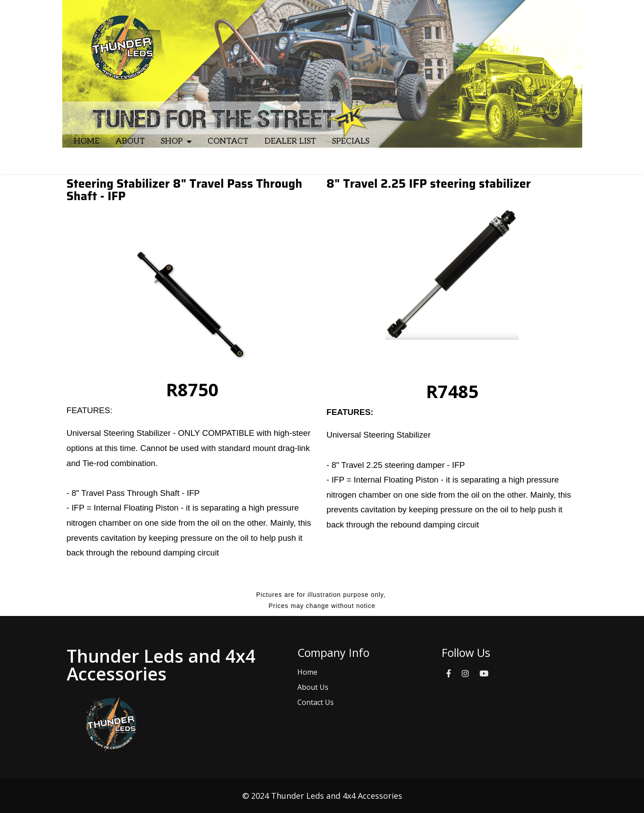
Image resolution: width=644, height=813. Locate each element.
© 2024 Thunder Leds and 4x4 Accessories (322, 796)
